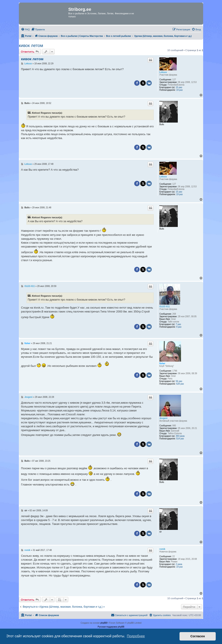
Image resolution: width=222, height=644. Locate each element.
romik (162, 549)
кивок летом (31, 45)
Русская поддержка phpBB (111, 627)
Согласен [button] (198, 636)
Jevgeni (163, 418)
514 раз (180, 439)
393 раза (180, 436)
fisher (162, 363)
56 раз (179, 381)
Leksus (163, 72)
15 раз (179, 87)
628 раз (180, 384)
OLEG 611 (165, 307)
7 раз (178, 324)
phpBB (104, 623)
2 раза (179, 564)
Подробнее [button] (136, 636)
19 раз (180, 90)
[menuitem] (25, 29)
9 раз (179, 327)
